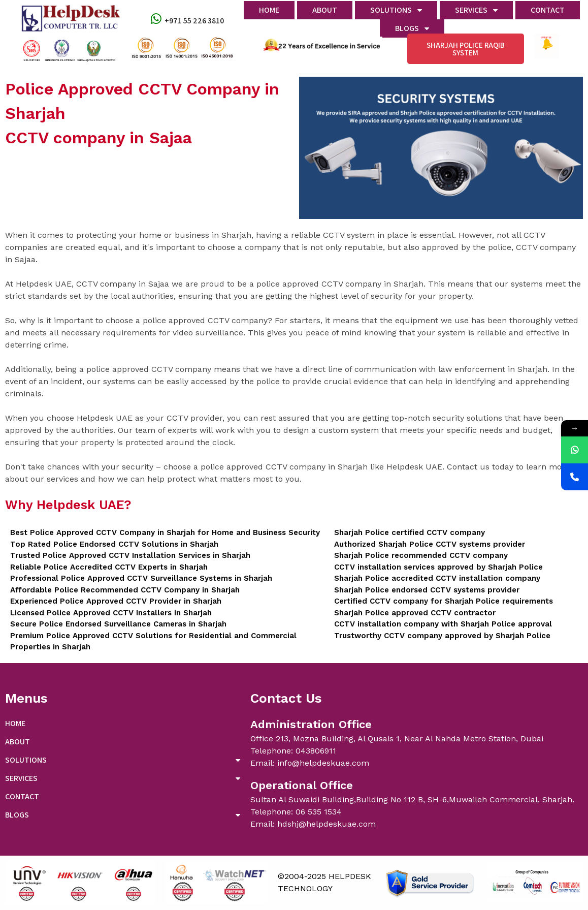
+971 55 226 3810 (194, 21)
